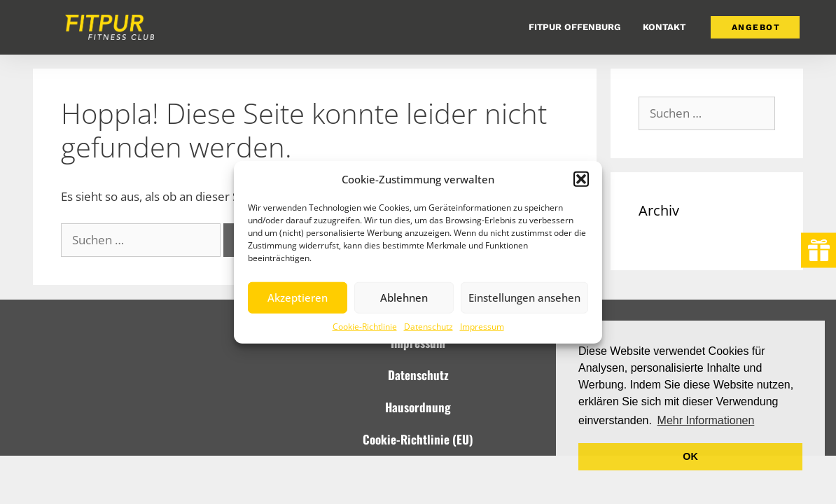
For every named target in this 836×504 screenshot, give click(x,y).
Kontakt (664, 27)
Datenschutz (429, 326)
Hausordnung (418, 407)
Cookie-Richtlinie (365, 326)
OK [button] (690, 456)
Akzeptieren (298, 297)
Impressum (482, 326)
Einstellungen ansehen (524, 297)
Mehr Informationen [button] (706, 420)
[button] (581, 179)
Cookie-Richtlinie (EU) (418, 439)
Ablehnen (404, 297)
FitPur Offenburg (574, 27)
